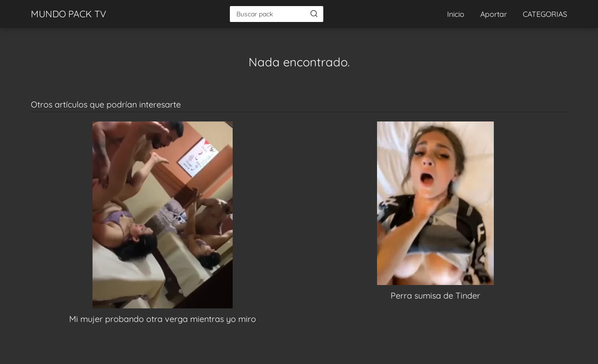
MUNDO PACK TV (68, 14)
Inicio (456, 14)
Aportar (494, 14)
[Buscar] (314, 14)
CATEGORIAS (545, 14)
